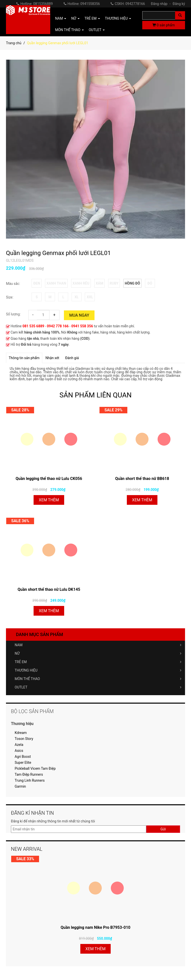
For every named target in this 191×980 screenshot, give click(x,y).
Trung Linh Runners (30, 780)
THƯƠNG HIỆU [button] (118, 18)
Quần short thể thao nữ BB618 (142, 479)
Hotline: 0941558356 (82, 4)
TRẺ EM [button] (92, 18)
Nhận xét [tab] (52, 358)
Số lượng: (13, 314)
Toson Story (24, 739)
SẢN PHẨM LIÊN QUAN (95, 395)
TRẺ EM (98, 662)
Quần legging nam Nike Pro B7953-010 (96, 927)
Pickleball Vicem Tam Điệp (35, 768)
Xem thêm (49, 500)
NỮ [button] (75, 18)
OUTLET (98, 687)
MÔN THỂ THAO (98, 679)
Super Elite (23, 763)
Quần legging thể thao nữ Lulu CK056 (49, 479)
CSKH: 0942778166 (128, 4)
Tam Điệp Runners (29, 774)
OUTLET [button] (97, 30)
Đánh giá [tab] (72, 358)
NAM (98, 645)
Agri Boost (23, 757)
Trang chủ (14, 43)
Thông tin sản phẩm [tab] (24, 358)
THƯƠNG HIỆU (98, 670)
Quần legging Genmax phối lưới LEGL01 (58, 253)
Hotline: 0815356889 (35, 4)
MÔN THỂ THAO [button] (70, 30)
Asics (19, 751)
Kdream (21, 733)
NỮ (98, 653)
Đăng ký (179, 4)
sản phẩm (164, 25)
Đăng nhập (161, 4)
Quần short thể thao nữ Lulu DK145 (49, 589)
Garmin (20, 786)
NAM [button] (61, 18)
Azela (19, 745)
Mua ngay (79, 315)
